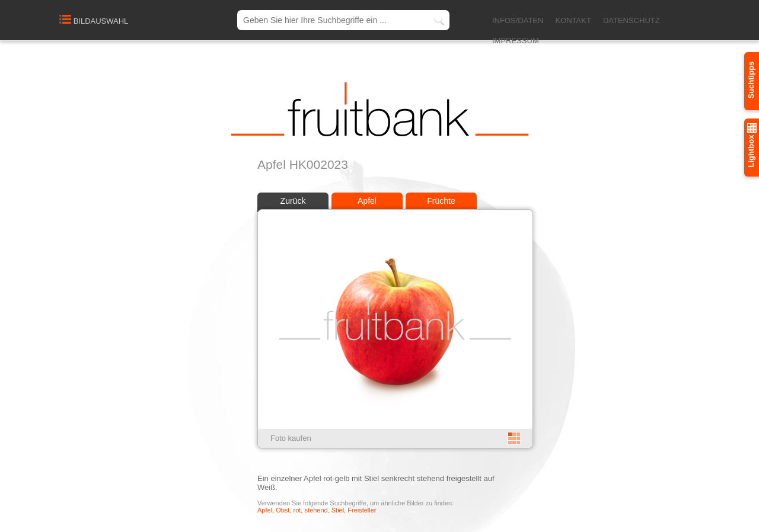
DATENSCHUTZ (632, 20)
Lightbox (751, 145)
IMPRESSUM (516, 41)
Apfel (367, 201)
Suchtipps (751, 80)
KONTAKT (573, 20)
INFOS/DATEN (518, 20)
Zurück (293, 201)
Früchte (441, 201)
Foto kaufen (291, 438)
